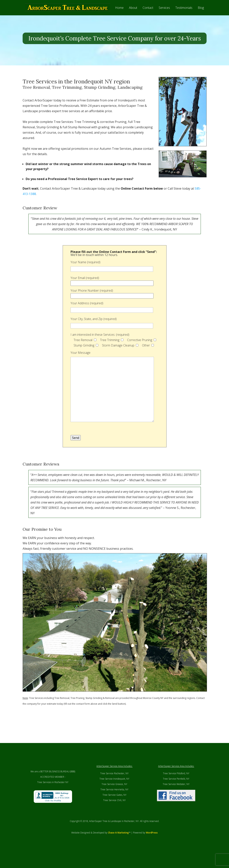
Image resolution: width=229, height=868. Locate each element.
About (133, 16)
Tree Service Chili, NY (114, 816)
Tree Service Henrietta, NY (114, 805)
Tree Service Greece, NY (114, 799)
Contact (148, 16)
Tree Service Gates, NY (114, 810)
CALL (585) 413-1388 (138, 6)
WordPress (152, 848)
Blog (201, 16)
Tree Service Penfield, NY (176, 794)
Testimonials (184, 16)
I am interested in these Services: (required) (100, 350)
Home (119, 16)
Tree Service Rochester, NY (114, 789)
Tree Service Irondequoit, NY (114, 794)
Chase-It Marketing (118, 848)
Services (164, 16)
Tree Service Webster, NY (176, 799)
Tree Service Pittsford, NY (176, 789)
